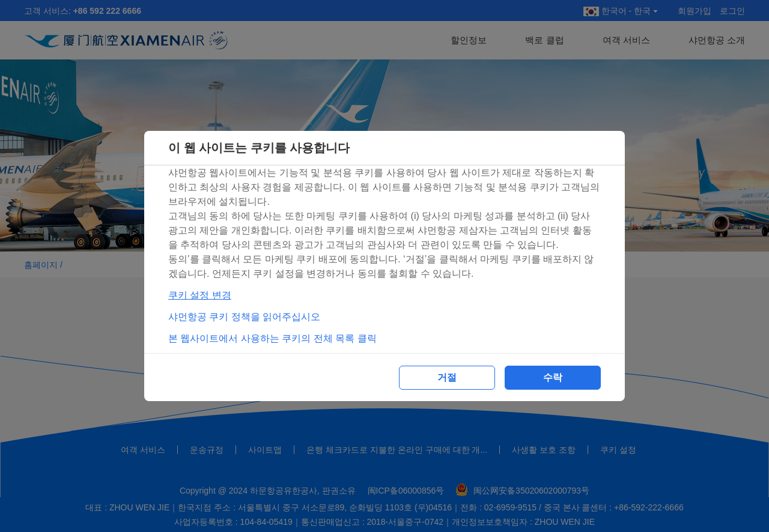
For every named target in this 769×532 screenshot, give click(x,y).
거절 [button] (447, 377)
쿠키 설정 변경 (200, 295)
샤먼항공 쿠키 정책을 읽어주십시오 (244, 317)
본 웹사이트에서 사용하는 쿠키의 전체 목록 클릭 (272, 338)
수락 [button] (553, 377)
